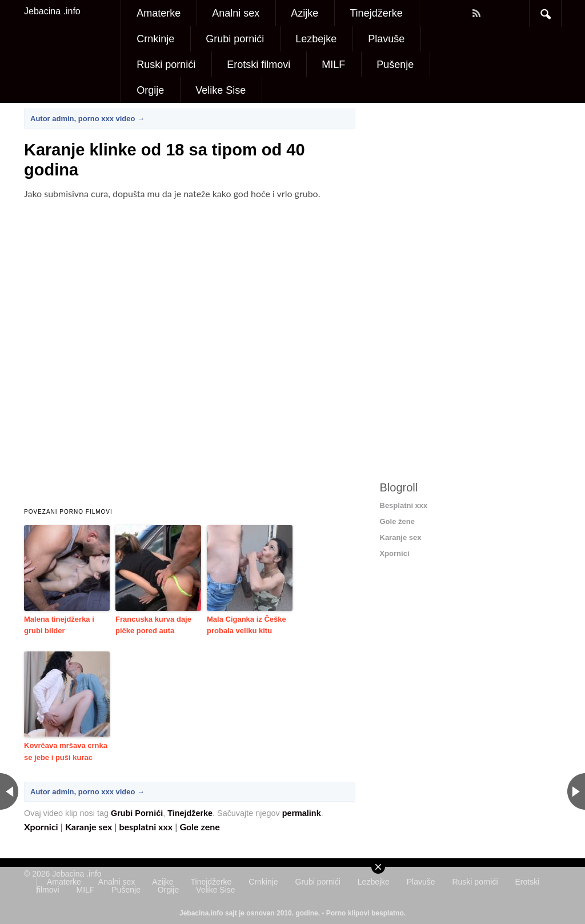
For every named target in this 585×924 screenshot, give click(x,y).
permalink (302, 813)
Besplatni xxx (404, 505)
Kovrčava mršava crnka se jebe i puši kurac (66, 751)
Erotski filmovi (259, 65)
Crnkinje (155, 39)
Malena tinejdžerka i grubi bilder (59, 625)
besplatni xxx (146, 827)
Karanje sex (89, 827)
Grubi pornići (235, 39)
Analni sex (236, 13)
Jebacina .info (52, 11)
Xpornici (41, 827)
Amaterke (159, 13)
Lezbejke (316, 39)
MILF (333, 65)
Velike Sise (221, 90)
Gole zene (199, 827)
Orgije (150, 90)
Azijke (304, 13)
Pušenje (395, 65)
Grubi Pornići (137, 813)
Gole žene (397, 521)
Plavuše (386, 39)
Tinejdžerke (376, 13)
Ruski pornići (166, 65)
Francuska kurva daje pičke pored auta (153, 625)
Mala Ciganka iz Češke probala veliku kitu (247, 625)
